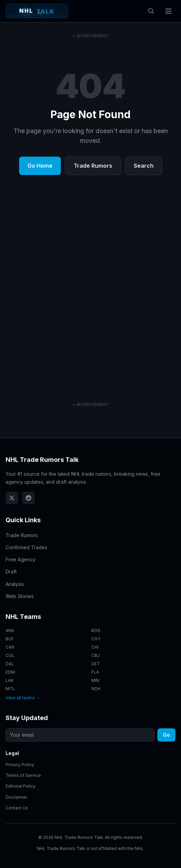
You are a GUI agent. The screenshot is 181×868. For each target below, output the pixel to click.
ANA (10, 630)
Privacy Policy (20, 765)
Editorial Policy (20, 786)
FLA (95, 672)
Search (144, 263)
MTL (10, 689)
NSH (96, 689)
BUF (10, 639)
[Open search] (151, 11)
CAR (10, 647)
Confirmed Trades (26, 547)
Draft (11, 572)
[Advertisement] (90, 79)
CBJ (96, 655)
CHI (95, 647)
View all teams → (23, 698)
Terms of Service (23, 775)
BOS (96, 630)
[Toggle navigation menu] (168, 11)
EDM (10, 672)
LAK (10, 680)
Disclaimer (16, 797)
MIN (95, 680)
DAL (10, 664)
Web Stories (20, 596)
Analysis (15, 584)
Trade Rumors (93, 263)
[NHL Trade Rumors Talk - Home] (37, 11)
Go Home (40, 263)
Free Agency (20, 559)
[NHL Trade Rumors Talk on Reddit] (28, 498)
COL (10, 655)
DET (96, 664)
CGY (96, 639)
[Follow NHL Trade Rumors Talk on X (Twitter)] (12, 498)
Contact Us (17, 808)
